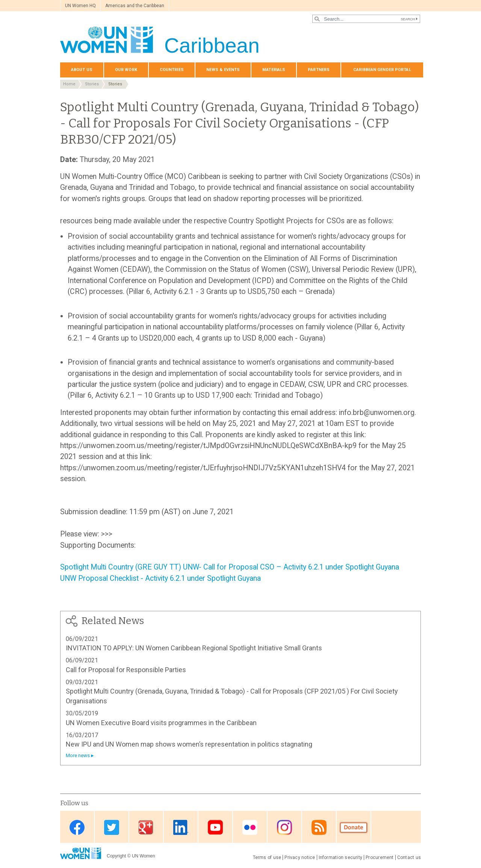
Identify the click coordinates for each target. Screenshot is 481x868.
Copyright (116, 856)
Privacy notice (300, 857)
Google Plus (146, 828)
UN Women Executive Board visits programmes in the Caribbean (161, 723)
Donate (354, 828)
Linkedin (181, 828)
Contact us (409, 857)
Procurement (380, 857)
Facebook (77, 828)
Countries (172, 70)
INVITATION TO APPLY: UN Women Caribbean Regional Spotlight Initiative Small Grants (194, 648)
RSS (319, 828)
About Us (82, 70)
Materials (274, 70)
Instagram (284, 828)
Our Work (126, 70)
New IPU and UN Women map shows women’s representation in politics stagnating (189, 744)
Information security (341, 857)
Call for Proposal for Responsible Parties (126, 670)
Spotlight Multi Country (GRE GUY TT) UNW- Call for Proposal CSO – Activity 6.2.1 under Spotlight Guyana (230, 567)
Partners (319, 70)
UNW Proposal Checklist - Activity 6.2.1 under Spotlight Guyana (160, 578)
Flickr (250, 828)
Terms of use (267, 857)
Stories (92, 84)
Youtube (215, 828)
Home (69, 84)
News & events (223, 70)
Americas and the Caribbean (135, 6)
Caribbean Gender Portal (382, 70)
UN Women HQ (80, 6)
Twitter (112, 828)
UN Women (144, 856)
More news (78, 755)
